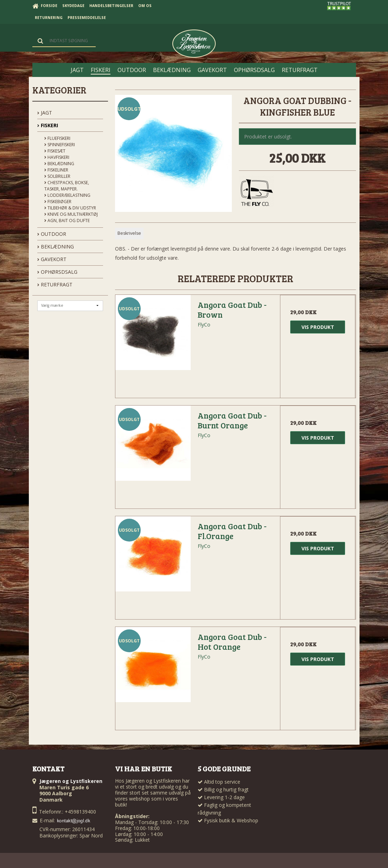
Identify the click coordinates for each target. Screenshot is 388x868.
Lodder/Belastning (67, 195)
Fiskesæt (55, 151)
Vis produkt (318, 327)
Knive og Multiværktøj (71, 214)
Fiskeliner (56, 170)
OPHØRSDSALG (57, 272)
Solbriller (57, 176)
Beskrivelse (129, 233)
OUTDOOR (52, 234)
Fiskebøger (58, 202)
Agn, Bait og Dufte (67, 221)
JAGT (45, 113)
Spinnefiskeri (60, 145)
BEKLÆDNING (56, 247)
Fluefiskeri (57, 138)
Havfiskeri (57, 157)
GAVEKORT (52, 259)
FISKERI (48, 125)
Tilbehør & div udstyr (70, 208)
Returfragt (55, 284)
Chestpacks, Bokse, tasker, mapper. (67, 186)
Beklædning (59, 164)
